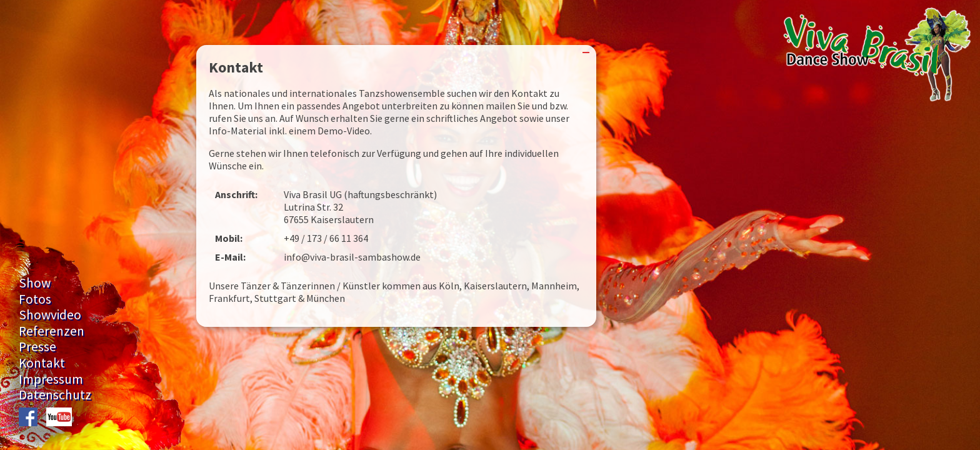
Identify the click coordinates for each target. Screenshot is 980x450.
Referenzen (52, 331)
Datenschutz (55, 395)
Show (35, 283)
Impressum (51, 379)
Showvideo (50, 315)
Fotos (35, 299)
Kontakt (42, 363)
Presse (37, 347)
